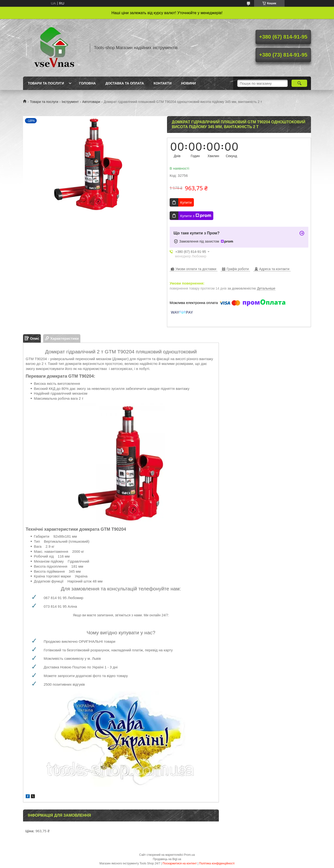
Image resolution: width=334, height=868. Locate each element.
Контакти (163, 83)
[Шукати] (299, 83)
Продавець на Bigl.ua (167, 859)
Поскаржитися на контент (180, 863)
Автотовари (91, 102)
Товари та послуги (46, 83)
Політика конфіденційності (217, 863)
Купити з (196, 216)
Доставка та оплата (125, 83)
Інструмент (70, 102)
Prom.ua (189, 855)
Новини (188, 83)
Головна (87, 83)
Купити (186, 202)
